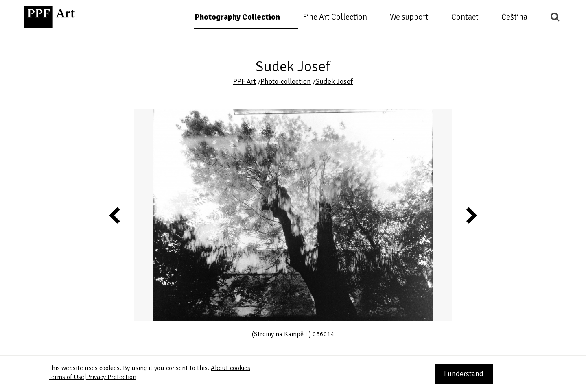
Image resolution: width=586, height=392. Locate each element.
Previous (115, 215)
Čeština (514, 17)
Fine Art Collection (335, 17)
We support (409, 17)
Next (471, 215)
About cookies (231, 368)
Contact (465, 17)
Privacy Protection (111, 377)
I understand (464, 374)
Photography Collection (237, 17)
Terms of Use (67, 377)
